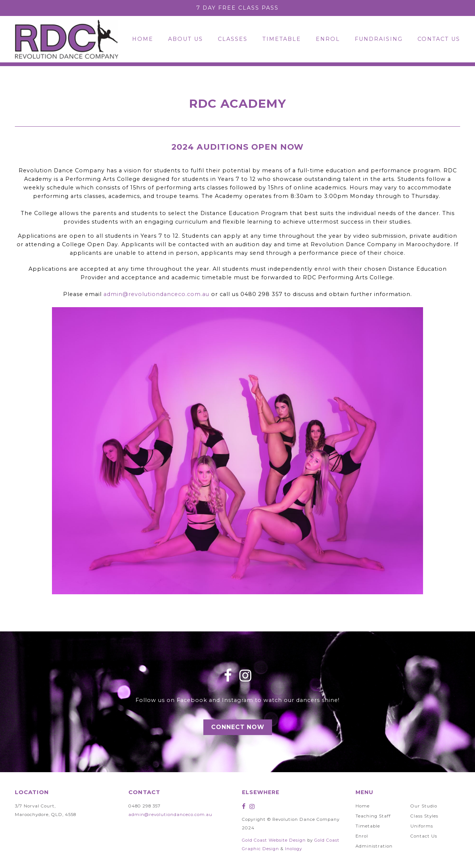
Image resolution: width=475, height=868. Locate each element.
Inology (294, 849)
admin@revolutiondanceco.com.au (156, 294)
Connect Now (238, 727)
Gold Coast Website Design (274, 840)
